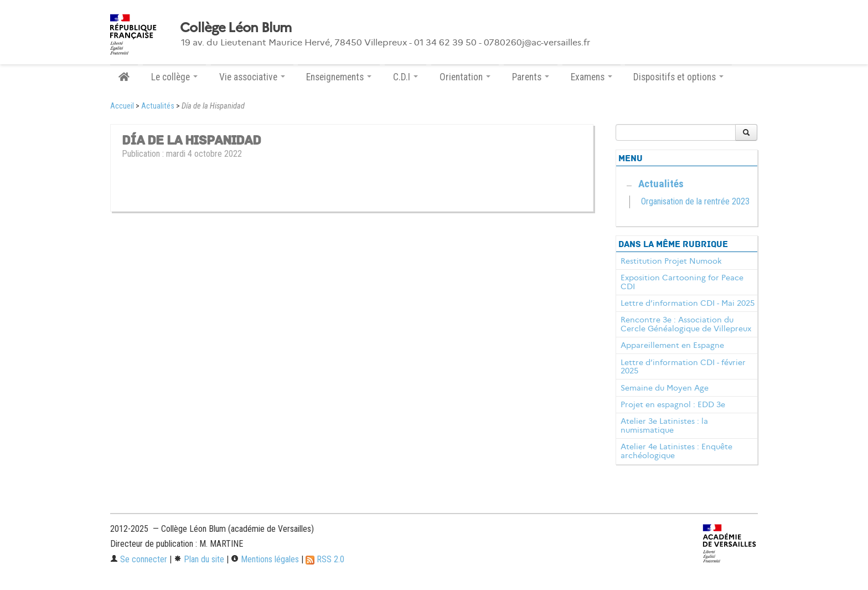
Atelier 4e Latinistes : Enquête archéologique (676, 451)
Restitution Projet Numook (671, 261)
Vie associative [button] (252, 77)
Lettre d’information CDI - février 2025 (683, 367)
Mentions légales (265, 559)
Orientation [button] (465, 77)
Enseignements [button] (339, 77)
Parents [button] (531, 77)
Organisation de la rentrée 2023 (695, 201)
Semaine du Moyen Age (665, 388)
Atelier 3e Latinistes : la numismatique (664, 425)
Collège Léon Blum (236, 28)
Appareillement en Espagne (672, 345)
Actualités (158, 106)
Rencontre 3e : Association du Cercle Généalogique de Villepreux (686, 324)
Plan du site (199, 559)
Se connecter (139, 559)
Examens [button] (591, 77)
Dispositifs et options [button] (678, 77)
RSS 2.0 (325, 559)
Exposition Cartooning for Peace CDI (682, 282)
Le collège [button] (174, 77)
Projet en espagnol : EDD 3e (673, 404)
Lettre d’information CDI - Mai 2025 (688, 303)
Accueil (122, 106)
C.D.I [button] (405, 77)
